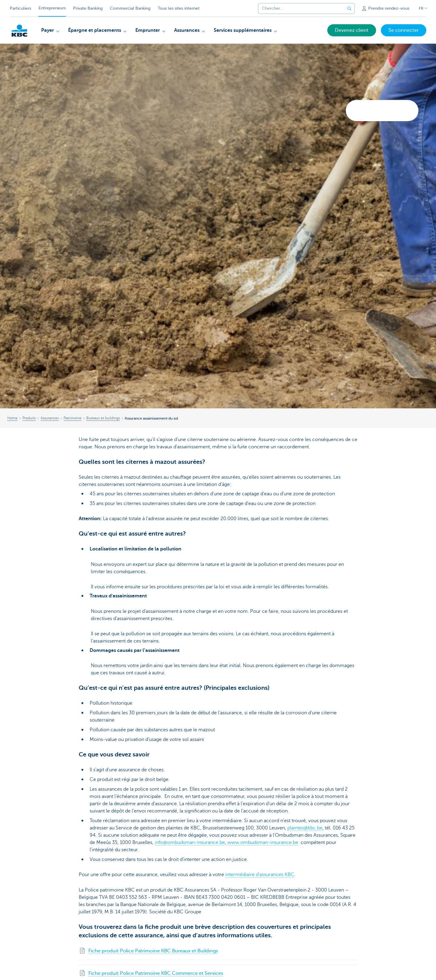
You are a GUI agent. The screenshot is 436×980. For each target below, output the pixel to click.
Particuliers (20, 8)
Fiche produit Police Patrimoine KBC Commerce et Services (156, 973)
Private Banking (88, 8)
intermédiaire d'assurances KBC (260, 875)
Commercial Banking (130, 8)
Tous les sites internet (179, 8)
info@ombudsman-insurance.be (190, 842)
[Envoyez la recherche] (349, 8)
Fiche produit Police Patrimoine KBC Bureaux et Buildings (153, 951)
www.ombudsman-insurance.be (263, 842)
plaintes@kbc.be (305, 828)
